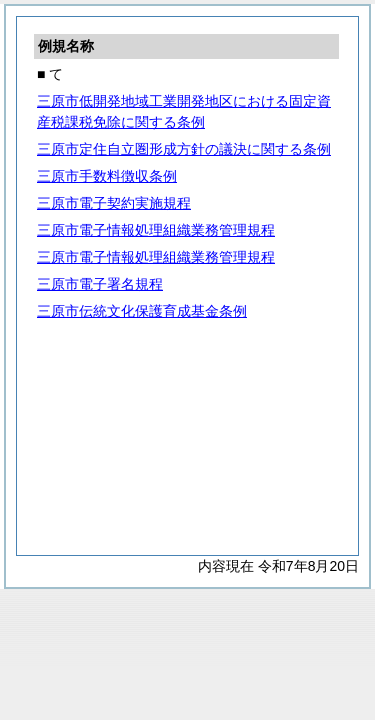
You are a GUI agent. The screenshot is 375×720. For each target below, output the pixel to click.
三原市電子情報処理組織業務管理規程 (156, 230)
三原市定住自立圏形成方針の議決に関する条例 (184, 149)
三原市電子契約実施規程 (114, 203)
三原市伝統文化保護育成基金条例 (142, 311)
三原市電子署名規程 (100, 284)
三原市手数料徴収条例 (107, 176)
